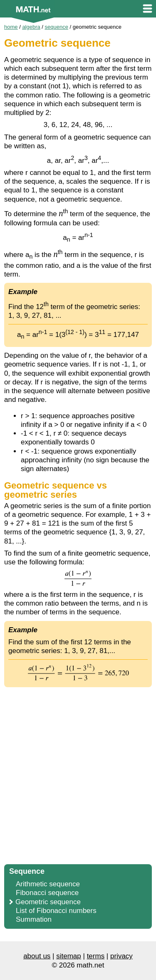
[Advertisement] (78, 779)
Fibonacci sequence (47, 893)
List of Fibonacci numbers (56, 911)
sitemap (69, 956)
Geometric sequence (48, 902)
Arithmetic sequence (48, 884)
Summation (34, 919)
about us (37, 956)
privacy (121, 956)
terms (96, 956)
